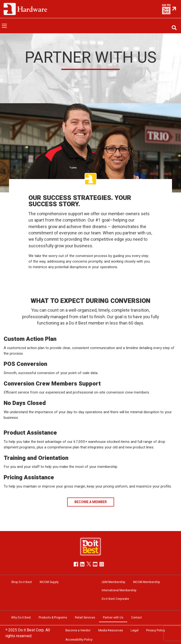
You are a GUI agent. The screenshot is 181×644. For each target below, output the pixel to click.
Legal (135, 630)
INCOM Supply (49, 582)
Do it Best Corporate (115, 599)
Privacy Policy (156, 630)
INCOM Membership (147, 582)
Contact (136, 618)
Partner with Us (113, 618)
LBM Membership (113, 582)
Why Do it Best (21, 618)
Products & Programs (53, 618)
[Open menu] (4, 26)
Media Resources (111, 630)
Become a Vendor (78, 630)
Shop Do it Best (22, 582)
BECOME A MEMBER (91, 502)
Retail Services (85, 618)
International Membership (119, 590)
